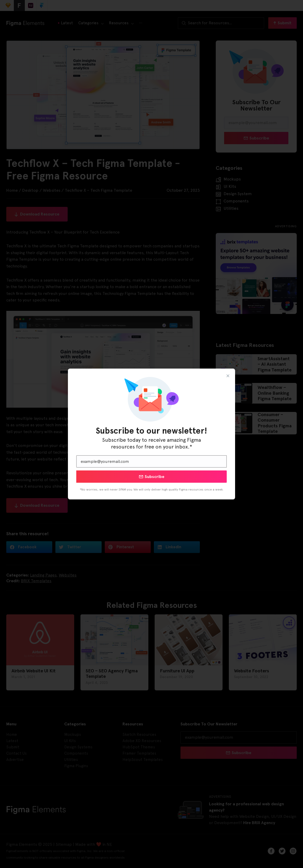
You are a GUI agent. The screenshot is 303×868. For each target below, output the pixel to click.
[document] (151, 434)
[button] (228, 376)
